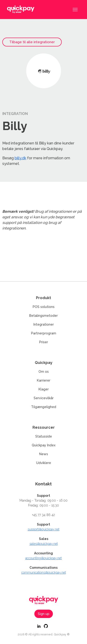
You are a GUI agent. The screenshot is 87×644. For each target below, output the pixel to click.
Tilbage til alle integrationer (32, 42)
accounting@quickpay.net (43, 558)
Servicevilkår (44, 398)
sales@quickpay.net (44, 544)
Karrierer (44, 380)
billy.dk (20, 158)
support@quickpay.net (43, 529)
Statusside (44, 436)
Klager (44, 389)
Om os (44, 372)
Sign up (44, 614)
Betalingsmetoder (43, 316)
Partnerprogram (44, 333)
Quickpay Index (44, 445)
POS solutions (44, 307)
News (44, 454)
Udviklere (44, 463)
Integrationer (44, 324)
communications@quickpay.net (44, 572)
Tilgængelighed (44, 407)
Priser (44, 342)
